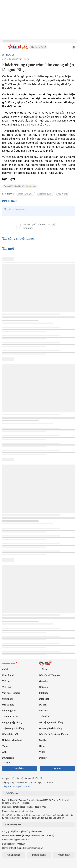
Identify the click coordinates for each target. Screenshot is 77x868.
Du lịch (43, 705)
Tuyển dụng (64, 855)
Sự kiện (57, 769)
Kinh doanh (8, 675)
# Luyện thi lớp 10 (38, 47)
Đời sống (44, 687)
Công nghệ (8, 699)
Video (42, 752)
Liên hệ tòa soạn (11, 793)
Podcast (43, 758)
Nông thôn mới (10, 734)
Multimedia (8, 758)
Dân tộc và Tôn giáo (49, 675)
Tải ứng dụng (14, 855)
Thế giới (10, 55)
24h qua (6, 762)
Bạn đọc (43, 711)
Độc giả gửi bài (39, 855)
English (43, 740)
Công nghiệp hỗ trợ (12, 722)
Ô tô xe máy (8, 705)
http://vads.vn (18, 844)
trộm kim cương (46, 194)
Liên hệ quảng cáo (12, 825)
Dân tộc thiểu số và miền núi (54, 734)
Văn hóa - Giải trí (11, 693)
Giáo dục (44, 681)
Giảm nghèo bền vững (51, 728)
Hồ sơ (42, 746)
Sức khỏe (44, 693)
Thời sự (43, 669)
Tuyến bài (20, 769)
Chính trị (7, 669)
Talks (5, 746)
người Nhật (63, 194)
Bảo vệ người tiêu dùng (51, 722)
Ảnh (4, 752)
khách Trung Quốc (26, 194)
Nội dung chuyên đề (12, 740)
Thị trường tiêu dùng (13, 728)
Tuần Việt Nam (10, 717)
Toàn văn (44, 717)
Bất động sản (9, 711)
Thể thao (7, 681)
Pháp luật (44, 699)
